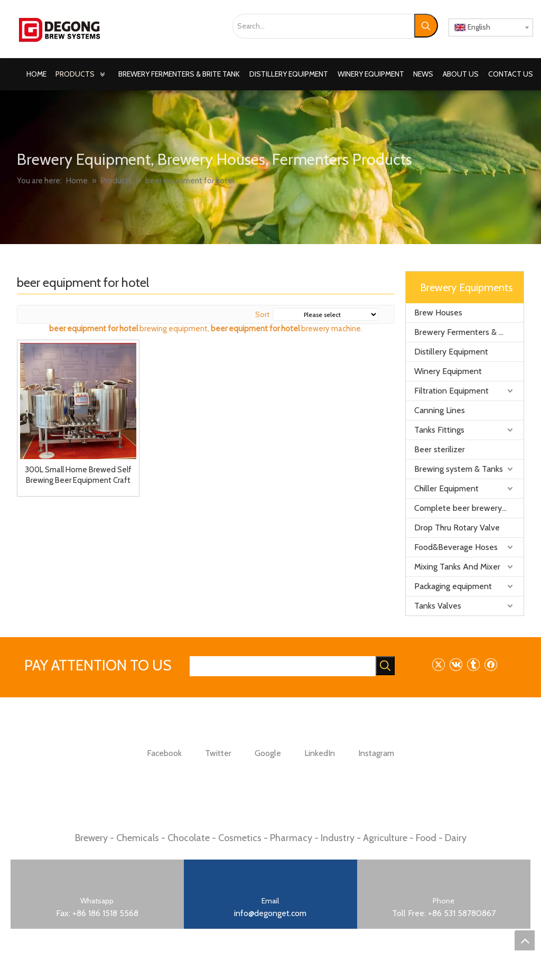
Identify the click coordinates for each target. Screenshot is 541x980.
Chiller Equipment (446, 488)
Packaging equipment (453, 586)
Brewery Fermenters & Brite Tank (469, 332)
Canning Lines (440, 410)
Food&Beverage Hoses (456, 547)
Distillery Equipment (451, 352)
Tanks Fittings (439, 430)
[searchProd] (283, 666)
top (525, 940)
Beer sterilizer (440, 449)
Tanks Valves (438, 606)
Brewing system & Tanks (459, 469)
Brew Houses (438, 312)
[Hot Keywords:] (426, 26)
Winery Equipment (448, 371)
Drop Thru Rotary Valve (457, 528)
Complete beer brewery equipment (469, 508)
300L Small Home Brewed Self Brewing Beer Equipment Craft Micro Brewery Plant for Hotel (78, 475)
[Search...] (323, 26)
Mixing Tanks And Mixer (457, 567)
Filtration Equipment (451, 391)
